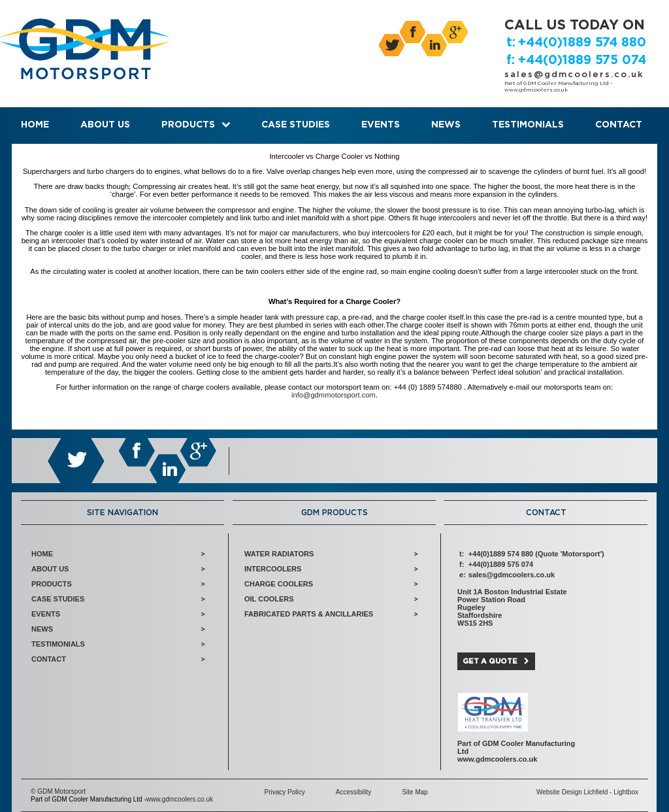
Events (381, 125)
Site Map (415, 792)
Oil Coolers (269, 599)
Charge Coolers (279, 584)
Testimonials (528, 125)
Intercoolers (273, 569)
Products (188, 125)
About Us (105, 125)
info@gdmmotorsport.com (334, 395)
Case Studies (296, 125)
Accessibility (353, 792)
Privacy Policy (284, 792)
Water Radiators (279, 554)
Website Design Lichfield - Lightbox (587, 792)
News (446, 125)
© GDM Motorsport (58, 791)
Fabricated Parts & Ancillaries (309, 614)
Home (35, 125)
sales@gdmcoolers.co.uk (574, 75)
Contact (619, 125)
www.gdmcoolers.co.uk (536, 90)
